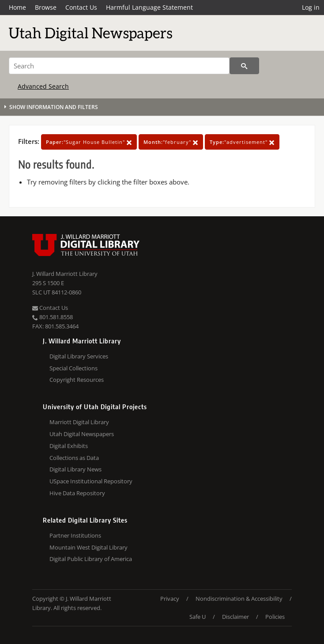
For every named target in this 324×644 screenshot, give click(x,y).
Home (17, 7)
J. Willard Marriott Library (65, 274)
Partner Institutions (75, 535)
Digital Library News (75, 469)
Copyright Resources (77, 380)
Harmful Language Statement (149, 7)
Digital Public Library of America (91, 559)
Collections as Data (74, 458)
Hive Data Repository (77, 493)
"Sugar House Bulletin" (89, 142)
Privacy (170, 599)
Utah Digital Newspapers (82, 434)
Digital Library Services (79, 356)
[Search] (119, 66)
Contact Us (81, 7)
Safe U (198, 617)
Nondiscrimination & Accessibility (239, 599)
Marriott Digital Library (79, 422)
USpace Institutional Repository (91, 481)
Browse (46, 7)
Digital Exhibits (69, 446)
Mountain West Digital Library (89, 547)
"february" (171, 142)
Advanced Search (43, 86)
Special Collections (73, 368)
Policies (275, 617)
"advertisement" (242, 142)
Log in (311, 7)
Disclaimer (235, 617)
